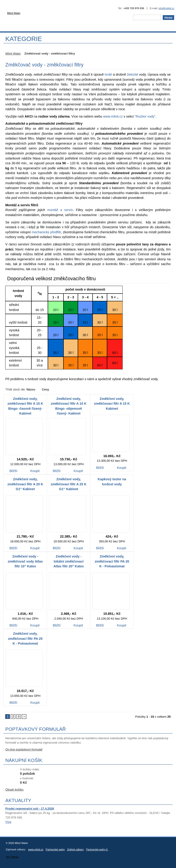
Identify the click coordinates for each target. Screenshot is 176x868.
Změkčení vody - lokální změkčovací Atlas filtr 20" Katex (69, 561)
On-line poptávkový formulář (24, 749)
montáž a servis (60, 210)
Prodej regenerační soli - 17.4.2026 (30, 809)
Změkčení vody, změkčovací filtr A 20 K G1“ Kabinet (25, 484)
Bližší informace (13, 471)
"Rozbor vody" (145, 116)
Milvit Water (44, 15)
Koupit (35, 471)
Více (8, 822)
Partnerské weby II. (97, 849)
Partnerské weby (55, 849)
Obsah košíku (14, 790)
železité (133, 74)
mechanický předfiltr (47, 232)
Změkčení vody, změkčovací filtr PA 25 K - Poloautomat (25, 639)
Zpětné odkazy (76, 849)
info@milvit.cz (166, 8)
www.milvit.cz (113, 116)
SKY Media (12, 857)
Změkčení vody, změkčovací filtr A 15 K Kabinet (112, 404)
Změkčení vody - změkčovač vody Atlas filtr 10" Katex (25, 561)
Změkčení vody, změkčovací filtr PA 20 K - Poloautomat (112, 561)
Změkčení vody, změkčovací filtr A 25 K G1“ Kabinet (69, 484)
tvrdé (108, 74)
